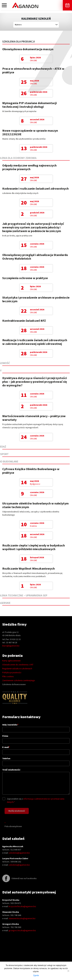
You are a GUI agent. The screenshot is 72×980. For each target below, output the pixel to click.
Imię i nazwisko (36, 727)
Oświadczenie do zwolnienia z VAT (18, 665)
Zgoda (36, 975)
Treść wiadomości (36, 782)
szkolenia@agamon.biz (19, 853)
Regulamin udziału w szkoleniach (17, 668)
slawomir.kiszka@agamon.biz (22, 918)
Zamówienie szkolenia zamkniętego (19, 680)
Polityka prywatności (12, 672)
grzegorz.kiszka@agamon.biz (22, 930)
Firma (36, 738)
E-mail (36, 750)
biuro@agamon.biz (11, 646)
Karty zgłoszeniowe (11, 661)
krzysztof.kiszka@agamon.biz (22, 906)
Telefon (36, 761)
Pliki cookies (8, 676)
